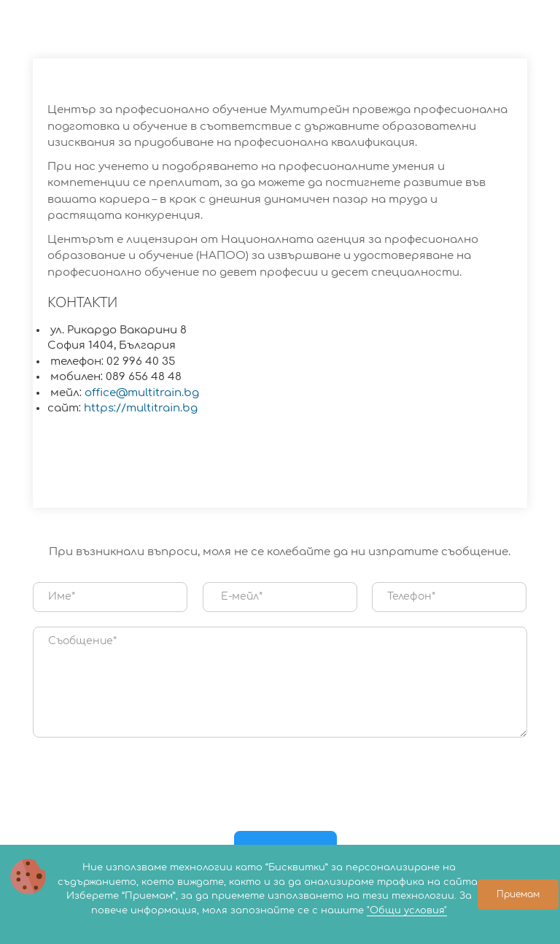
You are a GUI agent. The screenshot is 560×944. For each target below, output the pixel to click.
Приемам (518, 894)
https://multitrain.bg (141, 408)
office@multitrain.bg (142, 393)
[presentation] (280, 781)
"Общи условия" (407, 910)
